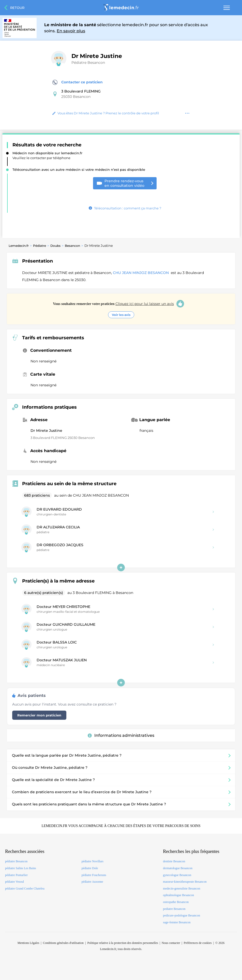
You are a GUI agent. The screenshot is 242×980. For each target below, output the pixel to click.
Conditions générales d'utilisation (63, 943)
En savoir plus (71, 31)
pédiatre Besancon (16, 861)
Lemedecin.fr (19, 246)
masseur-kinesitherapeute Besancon (185, 882)
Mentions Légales (28, 943)
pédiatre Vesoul (14, 882)
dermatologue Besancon (178, 868)
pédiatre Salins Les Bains (21, 868)
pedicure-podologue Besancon (181, 915)
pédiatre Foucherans (94, 875)
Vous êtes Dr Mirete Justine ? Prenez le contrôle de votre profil (106, 113)
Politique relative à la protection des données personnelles (123, 943)
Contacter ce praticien (78, 82)
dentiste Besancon (174, 861)
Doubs (55, 246)
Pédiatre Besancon (88, 63)
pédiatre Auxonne (92, 882)
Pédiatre (40, 246)
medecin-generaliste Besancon (181, 889)
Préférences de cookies (198, 943)
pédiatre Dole (90, 868)
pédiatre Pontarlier (16, 875)
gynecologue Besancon (177, 875)
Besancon (72, 246)
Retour (17, 8)
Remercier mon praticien (39, 715)
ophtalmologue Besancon (178, 895)
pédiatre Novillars (93, 861)
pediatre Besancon (174, 909)
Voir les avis (121, 315)
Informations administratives (121, 735)
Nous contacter (171, 943)
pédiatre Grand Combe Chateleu (25, 889)
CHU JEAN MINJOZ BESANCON (141, 273)
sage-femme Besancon (177, 922)
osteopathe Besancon (176, 902)
